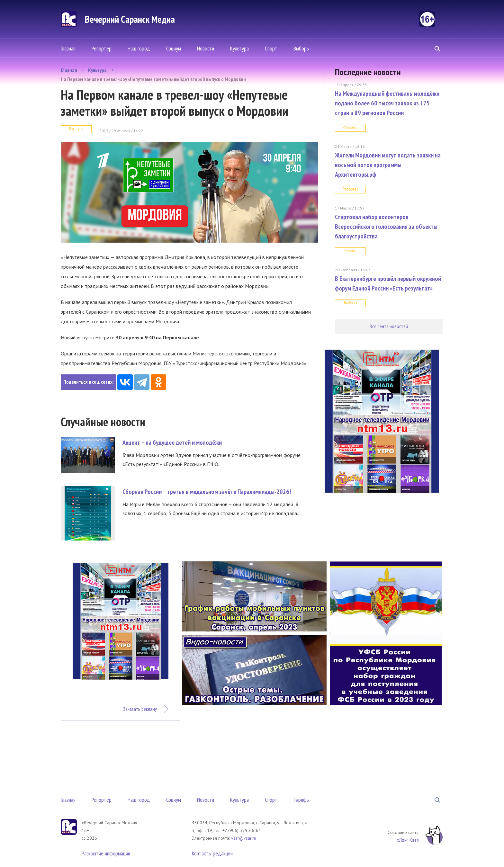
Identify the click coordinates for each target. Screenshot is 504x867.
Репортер (102, 48)
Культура (239, 48)
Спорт (271, 48)
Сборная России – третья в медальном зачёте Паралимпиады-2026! (207, 492)
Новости (206, 48)
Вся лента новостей (389, 326)
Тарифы (301, 800)
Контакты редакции (212, 853)
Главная (68, 48)
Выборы (301, 48)
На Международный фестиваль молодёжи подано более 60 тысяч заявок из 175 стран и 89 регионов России (387, 103)
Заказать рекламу (140, 709)
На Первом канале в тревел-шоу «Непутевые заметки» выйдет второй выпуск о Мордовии (153, 79)
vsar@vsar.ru (244, 838)
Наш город (139, 48)
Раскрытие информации (106, 853)
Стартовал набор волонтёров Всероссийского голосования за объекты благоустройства (386, 227)
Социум (174, 48)
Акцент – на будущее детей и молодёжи (172, 442)
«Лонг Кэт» (408, 840)
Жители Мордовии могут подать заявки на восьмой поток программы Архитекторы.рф (388, 165)
